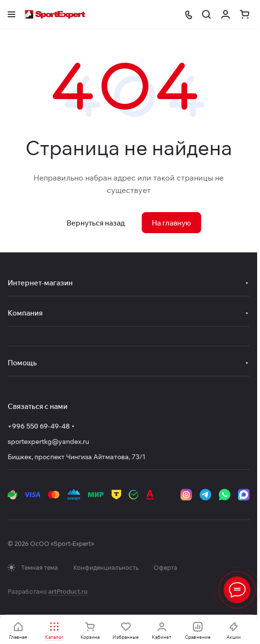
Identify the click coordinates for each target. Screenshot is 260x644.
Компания (25, 313)
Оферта (165, 567)
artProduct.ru (68, 591)
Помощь (22, 363)
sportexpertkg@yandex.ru (48, 441)
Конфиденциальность (106, 567)
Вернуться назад (96, 223)
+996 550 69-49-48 (39, 426)
